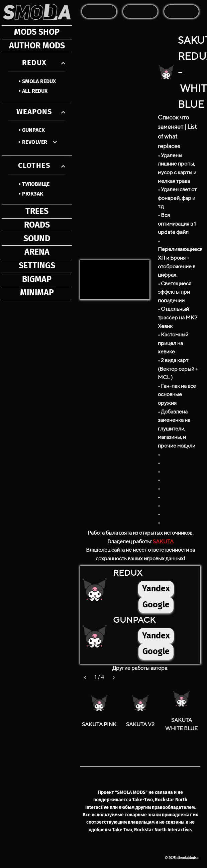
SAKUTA (163, 541)
